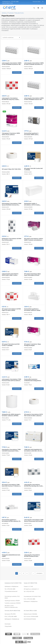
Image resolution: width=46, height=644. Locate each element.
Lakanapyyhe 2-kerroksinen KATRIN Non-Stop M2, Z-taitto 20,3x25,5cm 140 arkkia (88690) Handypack (11, 99)
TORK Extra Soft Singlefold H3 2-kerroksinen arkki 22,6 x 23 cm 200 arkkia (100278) (34, 450)
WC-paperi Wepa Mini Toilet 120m (11, 169)
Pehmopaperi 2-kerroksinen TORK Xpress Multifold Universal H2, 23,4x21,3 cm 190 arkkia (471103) (12, 204)
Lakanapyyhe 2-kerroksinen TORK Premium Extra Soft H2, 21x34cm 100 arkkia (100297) (11, 380)
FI (43, 2)
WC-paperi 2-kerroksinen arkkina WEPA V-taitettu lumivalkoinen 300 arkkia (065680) (34, 239)
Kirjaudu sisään (37, 2)
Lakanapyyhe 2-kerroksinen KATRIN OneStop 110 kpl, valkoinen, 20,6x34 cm (32, 556)
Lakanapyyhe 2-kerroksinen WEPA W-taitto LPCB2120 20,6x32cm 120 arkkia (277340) (34, 64)
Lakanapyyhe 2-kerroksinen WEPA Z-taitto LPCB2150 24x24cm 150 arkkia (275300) (34, 99)
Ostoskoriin (17, 72)
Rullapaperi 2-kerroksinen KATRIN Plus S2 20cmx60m (12, 239)
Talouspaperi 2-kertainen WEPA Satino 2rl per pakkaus (11, 134)
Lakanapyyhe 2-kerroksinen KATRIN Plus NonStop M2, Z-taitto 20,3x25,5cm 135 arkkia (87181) (34, 485)
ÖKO (4, 111)
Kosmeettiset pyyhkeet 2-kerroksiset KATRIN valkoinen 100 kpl (11, 520)
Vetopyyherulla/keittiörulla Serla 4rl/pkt (11, 556)
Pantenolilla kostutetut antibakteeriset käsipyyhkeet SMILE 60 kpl (32, 380)
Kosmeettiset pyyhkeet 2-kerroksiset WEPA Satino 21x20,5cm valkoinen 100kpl (32, 134)
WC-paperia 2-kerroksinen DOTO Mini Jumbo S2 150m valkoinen (33, 415)
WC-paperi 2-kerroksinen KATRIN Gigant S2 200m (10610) (11, 310)
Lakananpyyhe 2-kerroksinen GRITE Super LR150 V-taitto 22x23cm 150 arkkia (10, 274)
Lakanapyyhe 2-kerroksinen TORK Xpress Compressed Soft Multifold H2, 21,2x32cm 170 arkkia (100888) (34, 520)
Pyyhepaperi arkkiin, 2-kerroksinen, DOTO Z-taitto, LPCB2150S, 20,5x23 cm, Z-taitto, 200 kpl (33, 204)
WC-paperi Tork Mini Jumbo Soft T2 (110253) (33, 169)
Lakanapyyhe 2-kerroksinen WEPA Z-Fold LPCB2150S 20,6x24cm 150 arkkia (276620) (12, 64)
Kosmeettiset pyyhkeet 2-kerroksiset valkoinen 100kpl (32, 310)
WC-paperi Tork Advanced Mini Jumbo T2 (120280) (11, 345)
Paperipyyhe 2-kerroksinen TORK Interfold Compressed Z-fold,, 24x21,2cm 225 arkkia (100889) (11, 450)
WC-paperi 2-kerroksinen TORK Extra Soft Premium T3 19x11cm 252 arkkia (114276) (12, 485)
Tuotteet (11, 13)
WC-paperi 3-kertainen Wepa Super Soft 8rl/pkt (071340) (32, 274)
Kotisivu (4, 13)
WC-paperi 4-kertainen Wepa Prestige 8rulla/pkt (33, 345)
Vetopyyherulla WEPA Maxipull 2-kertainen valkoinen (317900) (11, 415)
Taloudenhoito (19, 13)
